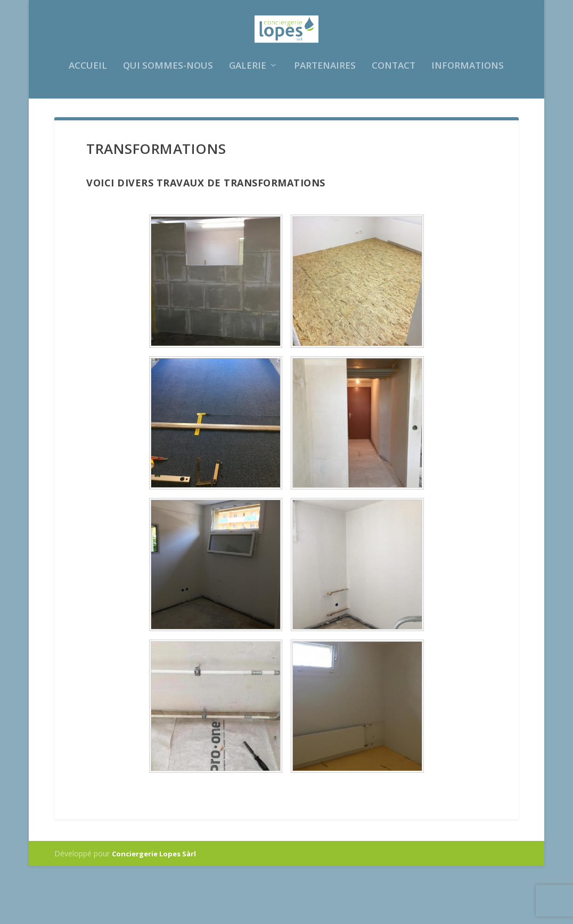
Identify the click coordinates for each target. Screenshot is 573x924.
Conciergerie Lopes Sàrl (154, 912)
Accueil (88, 122)
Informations (468, 122)
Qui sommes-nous (168, 122)
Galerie (248, 122)
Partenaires (325, 122)
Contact (394, 122)
